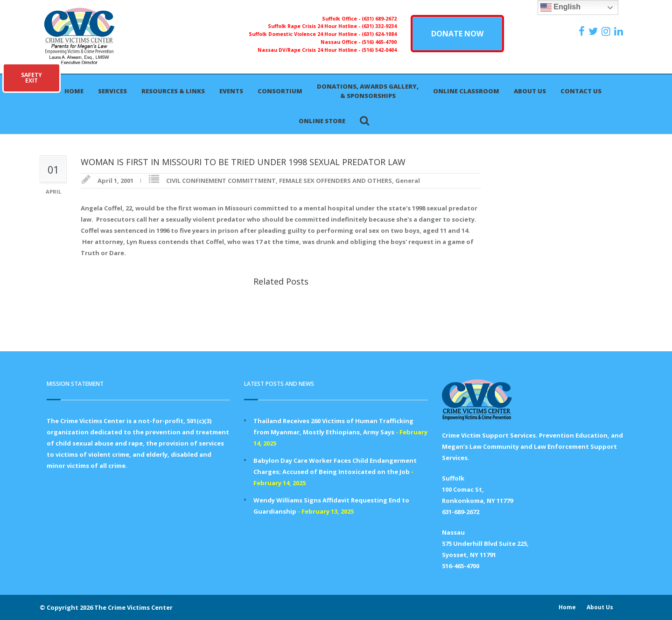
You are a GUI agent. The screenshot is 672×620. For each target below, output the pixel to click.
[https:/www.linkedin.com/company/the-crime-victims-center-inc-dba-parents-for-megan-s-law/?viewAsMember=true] (620, 31)
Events (231, 91)
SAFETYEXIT (31, 78)
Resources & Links (173, 91)
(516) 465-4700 (379, 42)
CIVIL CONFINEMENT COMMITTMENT (221, 181)
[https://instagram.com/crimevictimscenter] (607, 31)
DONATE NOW (457, 34)
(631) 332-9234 (379, 26)
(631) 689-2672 (379, 19)
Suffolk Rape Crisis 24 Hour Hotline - (315, 26)
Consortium (280, 91)
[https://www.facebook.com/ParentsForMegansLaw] (583, 31)
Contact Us (581, 91)
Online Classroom (466, 91)
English (560, 7)
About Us (530, 91)
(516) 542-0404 (379, 50)
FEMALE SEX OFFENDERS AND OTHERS (336, 181)
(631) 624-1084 (379, 34)
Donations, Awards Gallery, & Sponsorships (368, 91)
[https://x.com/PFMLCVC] (594, 31)
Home (74, 91)
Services (112, 91)
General (408, 181)
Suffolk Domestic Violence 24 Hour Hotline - (305, 34)
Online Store (322, 121)
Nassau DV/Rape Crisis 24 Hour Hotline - (310, 50)
